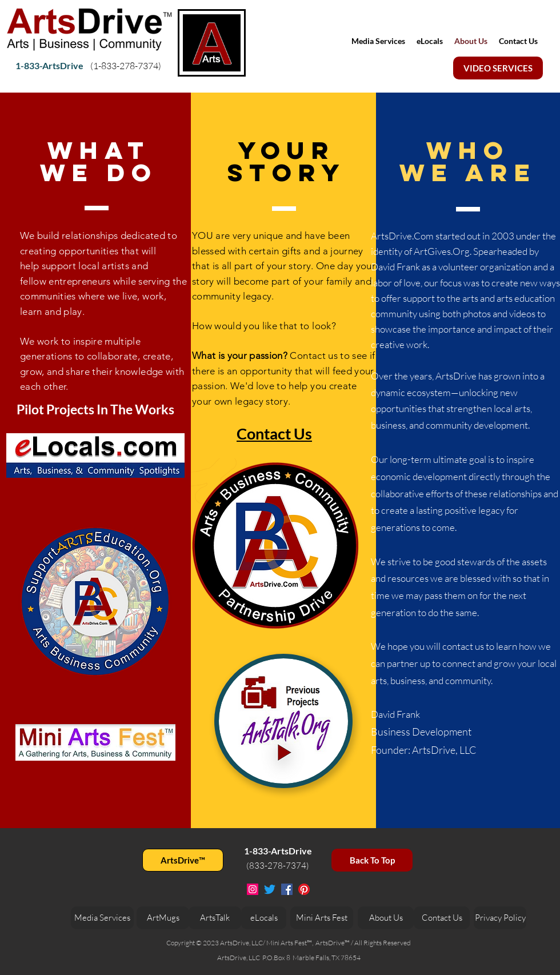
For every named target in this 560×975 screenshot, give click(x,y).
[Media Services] (102, 918)
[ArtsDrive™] (183, 860)
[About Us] (386, 918)
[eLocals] (264, 918)
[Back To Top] (372, 860)
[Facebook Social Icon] (287, 889)
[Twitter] (270, 889)
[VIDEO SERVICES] (498, 68)
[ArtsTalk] (215, 918)
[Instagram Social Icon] (253, 889)
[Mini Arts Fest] (322, 918)
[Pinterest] (304, 889)
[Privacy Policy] (500, 918)
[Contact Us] (442, 918)
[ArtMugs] (163, 918)
